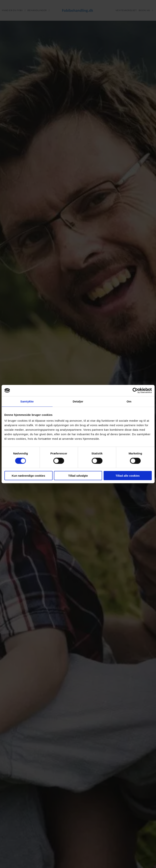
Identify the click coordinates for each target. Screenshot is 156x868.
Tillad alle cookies (128, 476)
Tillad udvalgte (78, 476)
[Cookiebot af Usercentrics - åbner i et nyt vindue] (135, 390)
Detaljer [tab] (78, 401)
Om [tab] (129, 401)
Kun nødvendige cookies (28, 476)
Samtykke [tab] (27, 401)
